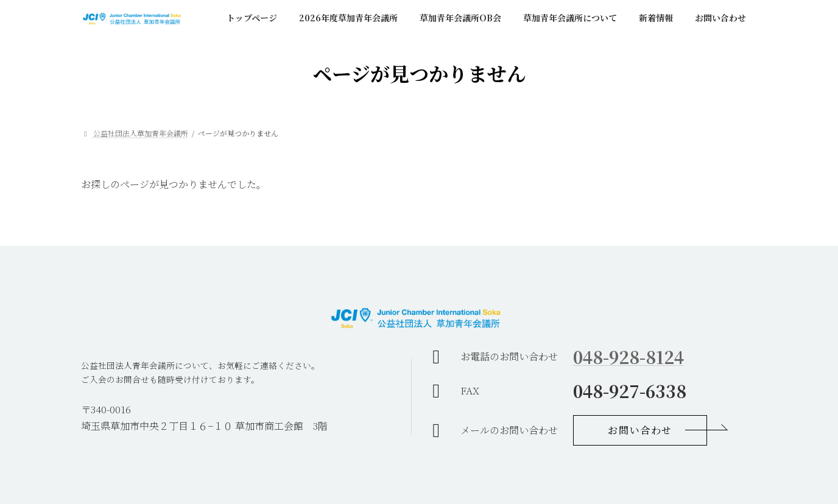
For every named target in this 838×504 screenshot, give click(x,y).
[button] (640, 430)
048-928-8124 (628, 357)
